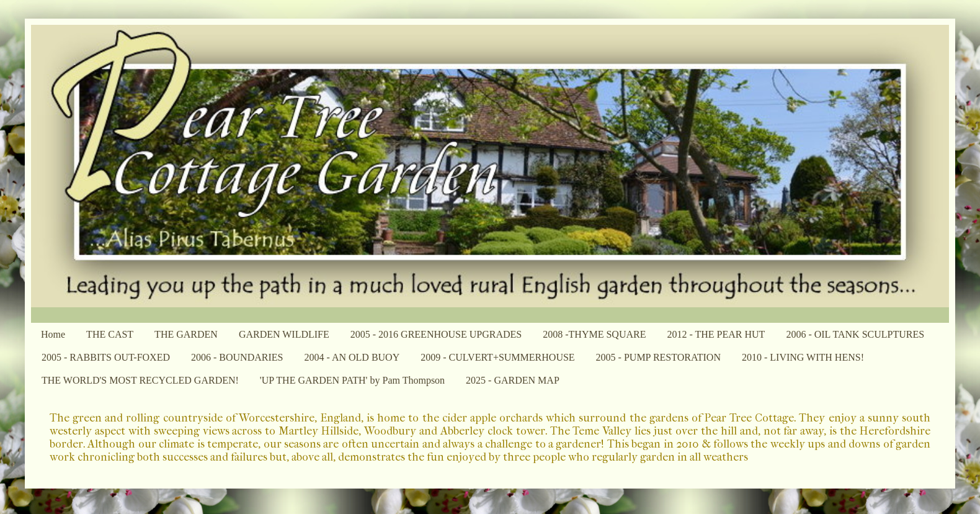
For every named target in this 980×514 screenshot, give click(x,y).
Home (53, 334)
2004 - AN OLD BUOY (352, 357)
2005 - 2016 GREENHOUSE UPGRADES (436, 334)
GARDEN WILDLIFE (284, 334)
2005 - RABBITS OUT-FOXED (106, 357)
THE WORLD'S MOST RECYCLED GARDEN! (140, 380)
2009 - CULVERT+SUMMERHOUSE (497, 357)
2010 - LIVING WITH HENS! (803, 357)
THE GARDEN (186, 334)
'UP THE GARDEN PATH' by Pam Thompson (352, 380)
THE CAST (110, 334)
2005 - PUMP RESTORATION (658, 357)
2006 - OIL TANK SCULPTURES (855, 334)
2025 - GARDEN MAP (513, 380)
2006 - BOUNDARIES (237, 357)
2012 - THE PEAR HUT (716, 334)
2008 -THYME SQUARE (594, 334)
